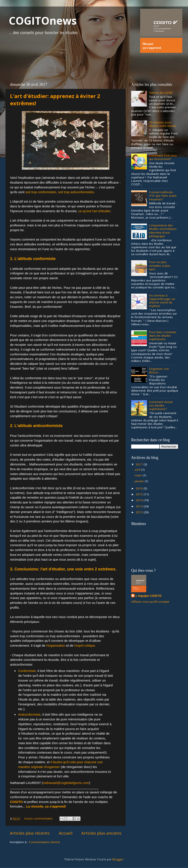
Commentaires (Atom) (44, 842)
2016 (140, 488)
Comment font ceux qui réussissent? (163, 157)
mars (139, 475)
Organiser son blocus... (159, 370)
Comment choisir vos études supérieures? (161, 405)
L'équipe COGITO (149, 596)
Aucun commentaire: (39, 818)
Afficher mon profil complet (150, 602)
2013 (140, 506)
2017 (140, 464)
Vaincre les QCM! (161, 93)
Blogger (118, 859)
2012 (140, 512)
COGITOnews (43, 21)
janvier (140, 481)
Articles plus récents (30, 833)
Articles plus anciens (101, 833)
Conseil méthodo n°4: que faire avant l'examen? (163, 196)
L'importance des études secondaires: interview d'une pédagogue (163, 231)
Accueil (66, 833)
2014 (140, 500)
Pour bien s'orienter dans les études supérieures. (163, 336)
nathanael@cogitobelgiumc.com (66, 783)
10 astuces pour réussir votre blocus (163, 124)
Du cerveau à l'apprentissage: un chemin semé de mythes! (162, 301)
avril (138, 470)
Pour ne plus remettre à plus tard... (160, 265)
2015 (140, 494)
